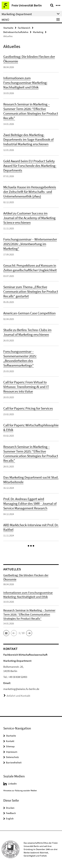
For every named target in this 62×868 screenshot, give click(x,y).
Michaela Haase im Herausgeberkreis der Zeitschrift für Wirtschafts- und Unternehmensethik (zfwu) (30, 192)
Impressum (12, 752)
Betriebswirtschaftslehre (16, 32)
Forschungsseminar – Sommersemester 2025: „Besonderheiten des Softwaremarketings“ (20, 358)
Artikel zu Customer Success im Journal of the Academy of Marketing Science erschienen (29, 218)
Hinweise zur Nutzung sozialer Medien (20, 790)
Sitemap (10, 746)
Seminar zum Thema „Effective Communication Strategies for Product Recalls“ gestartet (31, 292)
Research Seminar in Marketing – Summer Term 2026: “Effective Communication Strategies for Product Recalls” (31, 111)
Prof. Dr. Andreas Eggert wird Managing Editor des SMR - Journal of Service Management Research (30, 504)
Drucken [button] (10, 808)
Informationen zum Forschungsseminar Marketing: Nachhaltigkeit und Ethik (25, 83)
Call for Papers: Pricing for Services (28, 408)
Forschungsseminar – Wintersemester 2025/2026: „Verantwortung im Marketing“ (30, 244)
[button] (31, 546)
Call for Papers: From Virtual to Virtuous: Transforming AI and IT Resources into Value (26, 387)
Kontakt (10, 741)
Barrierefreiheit (14, 762)
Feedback (11, 813)
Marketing (38, 32)
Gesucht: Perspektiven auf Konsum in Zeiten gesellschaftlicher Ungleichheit (30, 268)
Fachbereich (24, 28)
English (10, 818)
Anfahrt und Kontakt (18, 696)
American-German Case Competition (29, 313)
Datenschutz (12, 757)
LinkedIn (12, 784)
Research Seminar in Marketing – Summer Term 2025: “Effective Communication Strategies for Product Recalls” (31, 454)
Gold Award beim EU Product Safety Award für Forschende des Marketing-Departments (30, 166)
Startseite (8, 28)
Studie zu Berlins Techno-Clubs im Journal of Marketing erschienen (27, 332)
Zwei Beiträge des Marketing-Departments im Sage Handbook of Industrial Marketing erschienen (28, 139)
